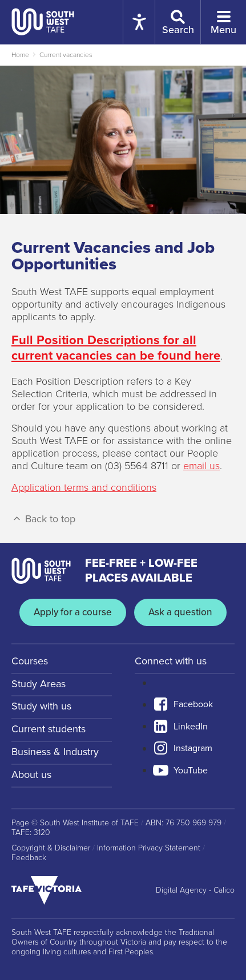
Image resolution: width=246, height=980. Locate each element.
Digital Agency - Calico (195, 890)
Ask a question (180, 612)
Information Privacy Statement (149, 848)
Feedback (29, 858)
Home (20, 55)
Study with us (41, 706)
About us (31, 775)
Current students (49, 729)
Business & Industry (55, 752)
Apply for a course (73, 612)
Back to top (43, 519)
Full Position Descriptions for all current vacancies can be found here (116, 348)
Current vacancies (66, 55)
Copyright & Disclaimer (51, 848)
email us (201, 466)
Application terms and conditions (84, 487)
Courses (30, 661)
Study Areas (39, 684)
